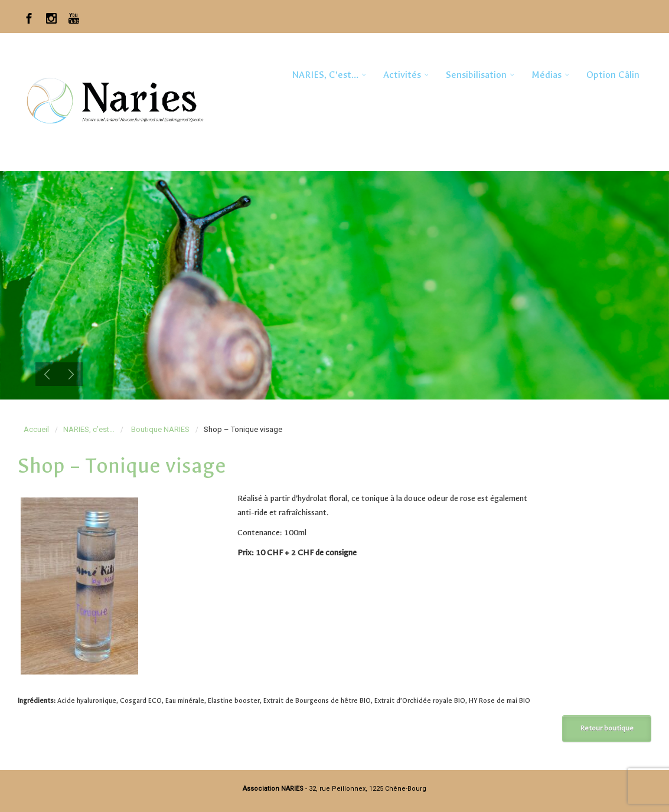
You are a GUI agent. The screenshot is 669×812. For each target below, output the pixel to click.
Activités (402, 75)
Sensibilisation (476, 75)
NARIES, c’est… (325, 75)
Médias (546, 75)
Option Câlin (613, 75)
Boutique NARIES (160, 429)
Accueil (36, 429)
